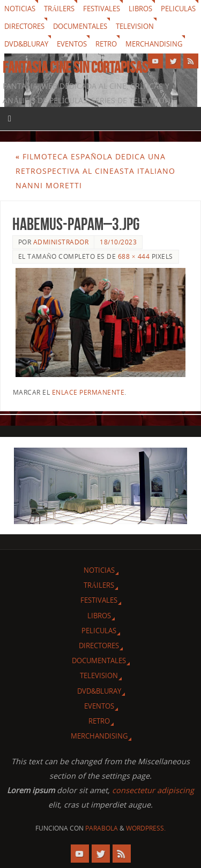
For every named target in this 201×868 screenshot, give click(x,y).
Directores (24, 26)
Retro (106, 44)
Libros (140, 9)
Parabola (102, 828)
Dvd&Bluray (26, 44)
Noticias (20, 9)
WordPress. (146, 828)
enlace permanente (88, 392)
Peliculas (178, 9)
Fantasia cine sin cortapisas (75, 67)
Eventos (72, 44)
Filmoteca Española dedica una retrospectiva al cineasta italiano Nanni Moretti (95, 171)
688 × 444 (134, 256)
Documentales (80, 26)
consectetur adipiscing (153, 790)
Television (135, 26)
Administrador (61, 242)
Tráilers (59, 9)
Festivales (102, 9)
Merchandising (154, 44)
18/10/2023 (118, 242)
